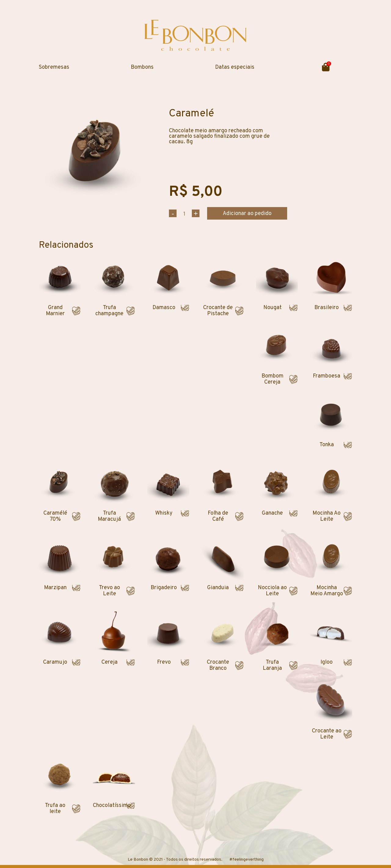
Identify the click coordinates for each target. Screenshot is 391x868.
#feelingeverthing (247, 860)
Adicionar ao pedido (247, 214)
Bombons (142, 67)
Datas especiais (235, 67)
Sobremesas (54, 67)
